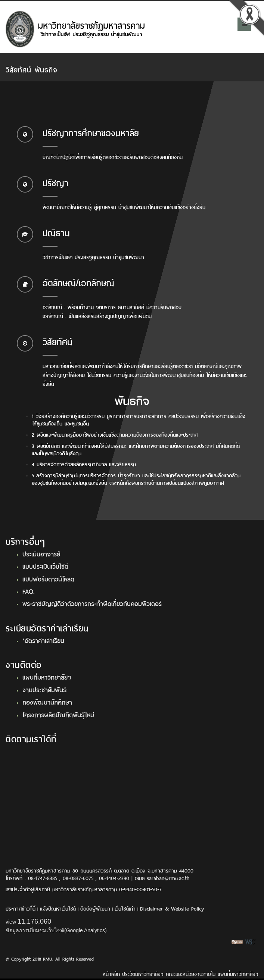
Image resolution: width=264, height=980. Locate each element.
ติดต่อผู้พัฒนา (95, 908)
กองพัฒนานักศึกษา (47, 702)
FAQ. (29, 591)
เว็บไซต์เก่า (125, 908)
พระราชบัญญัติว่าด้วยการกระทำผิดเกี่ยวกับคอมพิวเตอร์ (92, 603)
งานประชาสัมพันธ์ (44, 689)
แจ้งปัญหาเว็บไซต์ (58, 908)
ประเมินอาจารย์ (41, 553)
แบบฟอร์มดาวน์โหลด (48, 578)
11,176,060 (34, 921)
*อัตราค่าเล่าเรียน (43, 640)
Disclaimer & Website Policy (172, 908)
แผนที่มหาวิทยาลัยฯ (47, 677)
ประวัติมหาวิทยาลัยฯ (143, 973)
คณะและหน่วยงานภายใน (191, 973)
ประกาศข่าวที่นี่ (21, 908)
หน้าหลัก (111, 973)
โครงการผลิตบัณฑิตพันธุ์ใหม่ (58, 714)
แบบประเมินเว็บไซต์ (45, 566)
